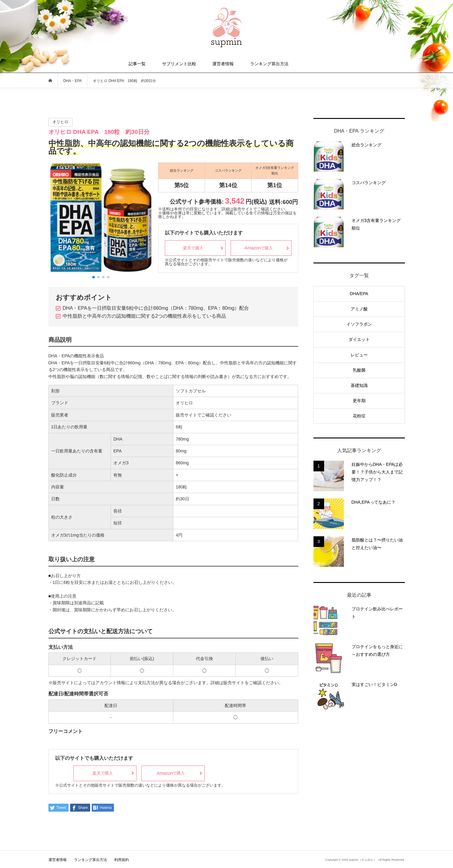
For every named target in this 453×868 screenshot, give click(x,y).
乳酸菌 (359, 370)
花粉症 (359, 416)
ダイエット (359, 339)
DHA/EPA (359, 294)
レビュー (359, 355)
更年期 (359, 401)
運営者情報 (223, 64)
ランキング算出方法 (269, 64)
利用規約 (122, 860)
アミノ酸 (359, 309)
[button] (94, 277)
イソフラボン (359, 324)
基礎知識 (359, 385)
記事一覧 (137, 64)
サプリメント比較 (179, 64)
